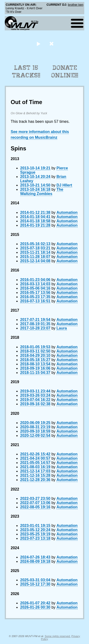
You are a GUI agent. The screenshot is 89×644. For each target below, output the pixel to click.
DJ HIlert (64, 185)
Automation (67, 212)
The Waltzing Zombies (42, 192)
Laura (62, 328)
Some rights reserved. (58, 636)
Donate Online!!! (65, 72)
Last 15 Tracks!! (26, 72)
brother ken (76, 5)
